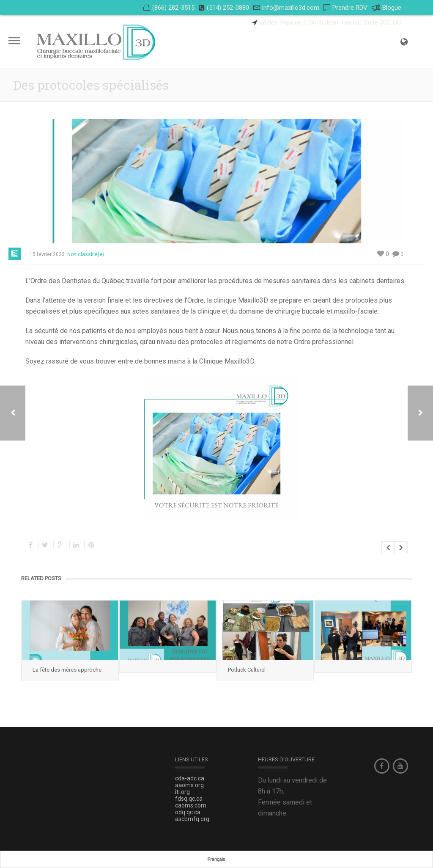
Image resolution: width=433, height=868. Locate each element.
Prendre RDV (350, 8)
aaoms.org (189, 785)
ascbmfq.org (192, 819)
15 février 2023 (47, 254)
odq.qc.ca (188, 812)
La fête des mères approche (67, 670)
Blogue (386, 8)
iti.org (182, 792)
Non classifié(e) (86, 254)
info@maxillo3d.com (291, 8)
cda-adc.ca (190, 778)
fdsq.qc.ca (189, 799)
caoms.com (191, 805)
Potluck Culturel (247, 670)
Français (216, 859)
